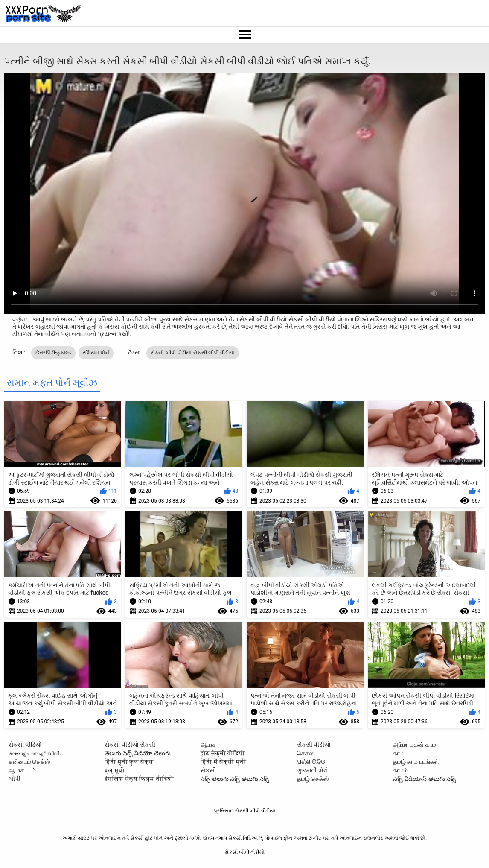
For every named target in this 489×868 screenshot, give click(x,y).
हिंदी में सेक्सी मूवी (223, 762)
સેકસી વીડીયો (314, 745)
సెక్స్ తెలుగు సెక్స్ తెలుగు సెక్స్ (235, 779)
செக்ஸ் (306, 753)
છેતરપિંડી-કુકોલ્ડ (53, 353)
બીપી (15, 779)
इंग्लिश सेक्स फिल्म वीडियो (139, 779)
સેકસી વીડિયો (25, 745)
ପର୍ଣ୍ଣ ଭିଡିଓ (311, 762)
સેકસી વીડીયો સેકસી (130, 745)
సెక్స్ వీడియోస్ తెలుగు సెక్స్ (425, 779)
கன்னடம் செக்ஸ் (29, 762)
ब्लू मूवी (115, 770)
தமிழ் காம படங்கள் (416, 762)
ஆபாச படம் (22, 770)
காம (398, 753)
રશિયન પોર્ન (96, 353)
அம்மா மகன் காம (415, 745)
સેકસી (208, 770)
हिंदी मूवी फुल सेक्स (129, 762)
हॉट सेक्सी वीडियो (223, 753)
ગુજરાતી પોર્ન (312, 770)
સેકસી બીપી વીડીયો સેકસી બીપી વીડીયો (193, 353)
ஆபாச (208, 745)
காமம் (400, 770)
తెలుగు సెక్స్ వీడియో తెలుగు (137, 753)
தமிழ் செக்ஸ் (313, 779)
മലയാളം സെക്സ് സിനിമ (35, 753)
